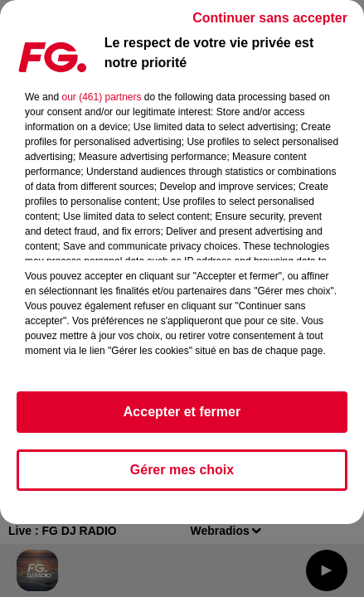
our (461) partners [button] (101, 97)
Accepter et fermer (182, 412)
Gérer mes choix (182, 470)
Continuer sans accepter (270, 18)
